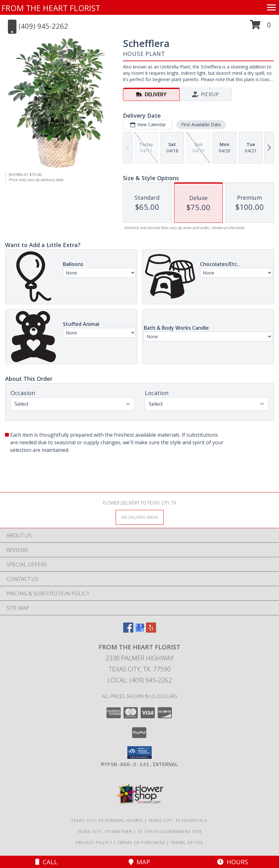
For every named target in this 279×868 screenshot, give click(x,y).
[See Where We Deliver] (140, 517)
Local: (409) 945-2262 (140, 680)
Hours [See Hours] (233, 862)
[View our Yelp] (151, 631)
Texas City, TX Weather (105, 831)
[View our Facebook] (128, 631)
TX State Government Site (170, 831)
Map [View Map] (139, 862)
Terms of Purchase (141, 842)
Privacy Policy (94, 842)
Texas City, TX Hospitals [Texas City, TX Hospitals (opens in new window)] (178, 820)
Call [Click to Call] (46, 862)
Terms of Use (187, 842)
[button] (261, 27)
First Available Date (201, 124)
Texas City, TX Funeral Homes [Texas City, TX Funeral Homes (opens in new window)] (107, 820)
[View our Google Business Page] (140, 631)
